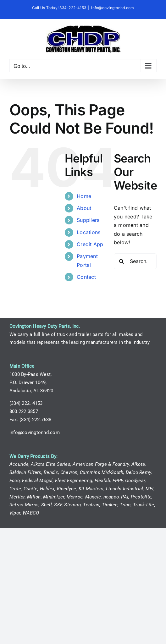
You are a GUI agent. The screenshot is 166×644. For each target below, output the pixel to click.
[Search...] (135, 261)
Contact (86, 277)
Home (84, 196)
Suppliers (88, 220)
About (84, 208)
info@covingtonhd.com (113, 8)
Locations (89, 232)
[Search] (122, 261)
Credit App (90, 244)
